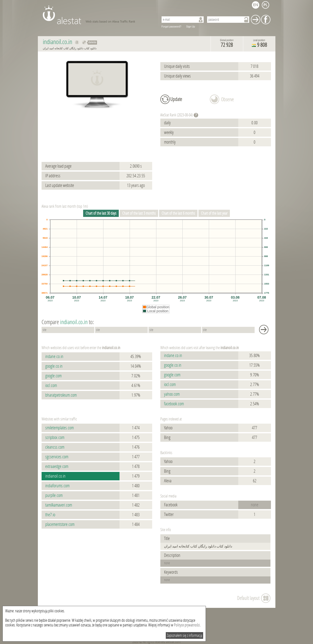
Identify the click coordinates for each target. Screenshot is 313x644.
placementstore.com (60, 524)
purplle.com (54, 495)
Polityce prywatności (187, 625)
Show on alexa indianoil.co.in (77, 42)
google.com (53, 376)
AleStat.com (98, 15)
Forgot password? (171, 27)
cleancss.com (55, 447)
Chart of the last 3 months (139, 213)
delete (92, 42)
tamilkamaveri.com (59, 505)
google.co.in (54, 366)
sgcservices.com (57, 457)
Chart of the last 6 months (178, 213)
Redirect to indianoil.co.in (84, 42)
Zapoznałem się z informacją (184, 635)
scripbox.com (55, 438)
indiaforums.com (57, 486)
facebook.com (174, 404)
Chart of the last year (214, 213)
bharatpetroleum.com (61, 395)
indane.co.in (54, 357)
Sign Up (191, 27)
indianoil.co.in (55, 476)
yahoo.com (172, 394)
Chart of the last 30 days (101, 213)
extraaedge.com (57, 466)
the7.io (50, 515)
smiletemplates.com (60, 428)
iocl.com (51, 386)
